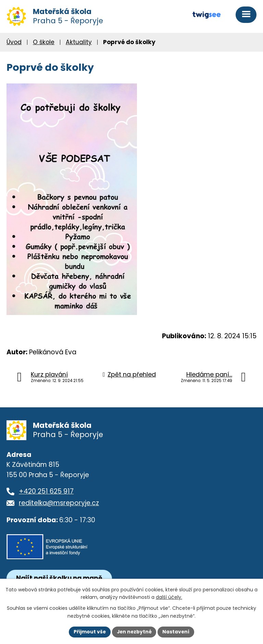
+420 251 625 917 (46, 493)
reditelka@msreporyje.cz (59, 505)
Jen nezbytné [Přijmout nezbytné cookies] (134, 632)
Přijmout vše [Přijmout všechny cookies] (89, 632)
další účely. (169, 597)
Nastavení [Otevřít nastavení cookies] (177, 632)
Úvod (14, 43)
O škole (44, 43)
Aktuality (79, 43)
